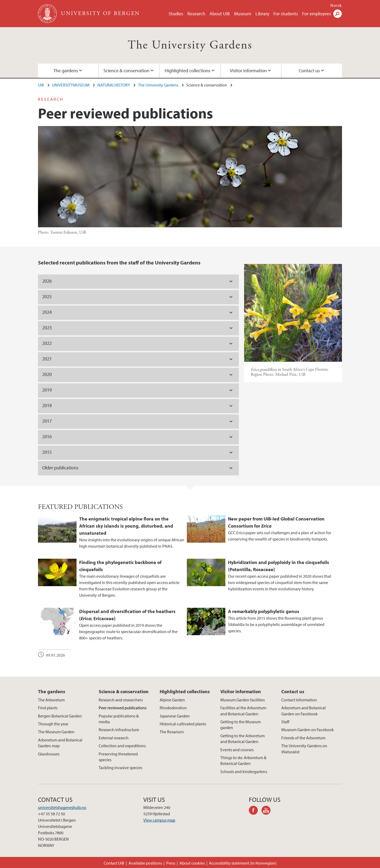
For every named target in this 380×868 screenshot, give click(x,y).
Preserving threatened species (118, 757)
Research (196, 14)
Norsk (336, 5)
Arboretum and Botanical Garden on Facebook (303, 711)
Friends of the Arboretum (303, 738)
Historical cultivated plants (183, 724)
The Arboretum (51, 700)
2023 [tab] (47, 328)
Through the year (53, 724)
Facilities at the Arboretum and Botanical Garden (243, 711)
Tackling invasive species (120, 768)
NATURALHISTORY (114, 85)
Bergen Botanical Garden (60, 716)
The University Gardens (190, 45)
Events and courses (237, 750)
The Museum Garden (56, 732)
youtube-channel (268, 811)
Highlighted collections (187, 71)
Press (171, 863)
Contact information (299, 700)
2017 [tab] (47, 421)
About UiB (220, 14)
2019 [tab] (47, 390)
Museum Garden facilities (243, 700)
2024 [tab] (47, 312)
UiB (41, 85)
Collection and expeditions (122, 746)
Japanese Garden (175, 716)
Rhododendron (173, 708)
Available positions (145, 863)
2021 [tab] (47, 359)
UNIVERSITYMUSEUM (71, 85)
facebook (255, 811)
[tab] (138, 375)
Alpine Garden (172, 700)
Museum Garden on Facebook (308, 730)
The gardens (66, 71)
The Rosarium (172, 732)
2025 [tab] (47, 296)
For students (286, 14)
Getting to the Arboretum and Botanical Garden (243, 739)
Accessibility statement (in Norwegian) (243, 863)
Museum (243, 14)
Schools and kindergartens (244, 771)
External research (114, 738)
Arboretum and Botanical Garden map (60, 743)
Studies (176, 14)
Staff (285, 722)
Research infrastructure (119, 730)
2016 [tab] (47, 437)
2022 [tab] (47, 343)
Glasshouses (49, 754)
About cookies (192, 863)
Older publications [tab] (60, 468)
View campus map (159, 820)
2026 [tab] (47, 281)
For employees (317, 14)
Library (262, 14)
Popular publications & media (119, 719)
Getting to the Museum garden (241, 725)
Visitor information (248, 71)
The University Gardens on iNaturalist (304, 749)
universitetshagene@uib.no (62, 807)
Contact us (309, 71)
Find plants (48, 708)
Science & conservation (126, 71)
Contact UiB (114, 863)
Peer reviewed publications (123, 708)
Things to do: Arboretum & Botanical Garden (243, 760)
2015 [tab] (47, 452)
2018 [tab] (47, 405)
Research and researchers (121, 700)
